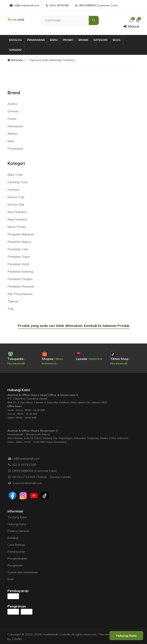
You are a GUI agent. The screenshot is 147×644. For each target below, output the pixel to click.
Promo (68, 40)
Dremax (13, 111)
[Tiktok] (45, 496)
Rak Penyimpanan (20, 294)
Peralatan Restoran (21, 286)
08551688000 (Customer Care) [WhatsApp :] (96, 5)
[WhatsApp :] (10, 471)
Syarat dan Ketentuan (23, 572)
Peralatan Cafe (18, 249)
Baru (54, 40)
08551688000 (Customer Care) (35, 471)
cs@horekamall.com (26, 458)
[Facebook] (12, 496)
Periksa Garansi (18, 531)
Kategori (101, 40)
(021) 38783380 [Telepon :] (57, 5)
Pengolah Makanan (21, 234)
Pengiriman (15, 565)
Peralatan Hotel (18, 264)
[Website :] (10, 483)
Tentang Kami (17, 517)
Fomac (12, 119)
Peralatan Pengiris (20, 279)
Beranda (15, 60)
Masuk (132, 26)
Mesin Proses (17, 227)
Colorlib (17, 639)
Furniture (13, 190)
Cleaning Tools (18, 182)
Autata (12, 104)
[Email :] (10, 458)
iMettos (13, 134)
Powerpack (15, 148)
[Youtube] (34, 496)
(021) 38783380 (24, 465)
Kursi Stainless (17, 212)
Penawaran (36, 40)
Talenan (13, 301)
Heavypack (15, 126)
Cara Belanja (16, 545)
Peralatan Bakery (19, 242)
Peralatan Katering (20, 271)
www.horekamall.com (27, 483)
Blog (117, 40)
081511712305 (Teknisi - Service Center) (42, 477)
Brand (83, 40)
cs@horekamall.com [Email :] (24, 5)
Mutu (11, 141)
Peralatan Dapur (19, 257)
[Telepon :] (10, 465)
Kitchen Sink (16, 204)
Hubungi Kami (17, 524)
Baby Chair (15, 175)
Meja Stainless (17, 219)
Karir (11, 579)
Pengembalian (17, 558)
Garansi (15, 50)
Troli (10, 309)
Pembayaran (16, 552)
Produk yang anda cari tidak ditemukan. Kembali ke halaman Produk (74, 326)
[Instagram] (23, 496)
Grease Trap (16, 197)
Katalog (15, 40)
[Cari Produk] (65, 21)
